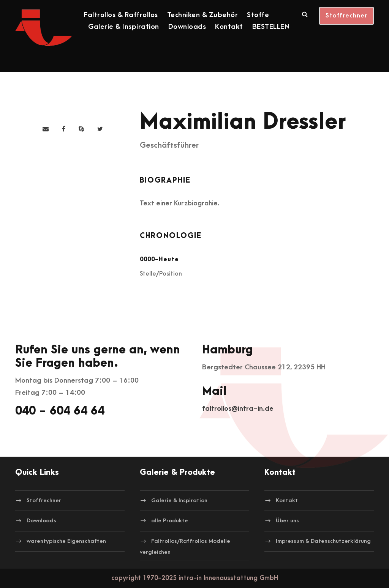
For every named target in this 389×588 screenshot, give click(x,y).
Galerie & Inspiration (124, 27)
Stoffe (258, 15)
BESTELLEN (271, 27)
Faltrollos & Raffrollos (121, 15)
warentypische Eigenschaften (66, 541)
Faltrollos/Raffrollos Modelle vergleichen (185, 547)
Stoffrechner (346, 16)
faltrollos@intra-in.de (238, 409)
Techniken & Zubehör (203, 15)
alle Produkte (170, 521)
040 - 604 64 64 (60, 411)
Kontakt (229, 27)
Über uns (287, 521)
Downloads (187, 27)
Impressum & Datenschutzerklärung (323, 541)
